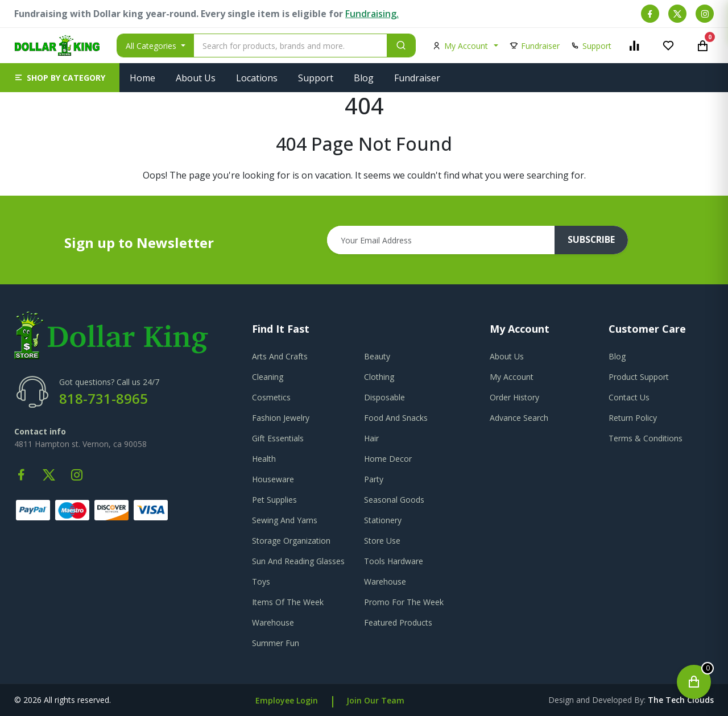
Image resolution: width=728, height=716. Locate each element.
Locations (257, 78)
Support (316, 78)
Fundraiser (417, 78)
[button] (60, 78)
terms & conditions (646, 438)
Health (264, 459)
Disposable (384, 397)
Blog (364, 78)
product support (639, 377)
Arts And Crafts (280, 356)
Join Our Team (375, 700)
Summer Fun (276, 643)
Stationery (383, 520)
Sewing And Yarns (285, 520)
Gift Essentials (278, 438)
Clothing (379, 377)
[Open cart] (694, 682)
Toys (261, 582)
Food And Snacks (396, 418)
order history (514, 397)
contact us (629, 397)
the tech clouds (681, 700)
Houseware (273, 479)
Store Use (382, 541)
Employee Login (287, 700)
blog (617, 356)
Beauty (377, 356)
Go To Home (364, 189)
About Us (196, 78)
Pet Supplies (274, 500)
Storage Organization (291, 541)
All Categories (152, 46)
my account (512, 377)
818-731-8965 (104, 398)
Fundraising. (372, 14)
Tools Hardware (394, 561)
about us (507, 356)
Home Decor (388, 459)
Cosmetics (271, 397)
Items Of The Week (288, 602)
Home (142, 78)
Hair (371, 438)
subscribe (592, 240)
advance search (519, 418)
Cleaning (268, 377)
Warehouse (385, 582)
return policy (633, 418)
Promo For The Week (404, 602)
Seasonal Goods (394, 500)
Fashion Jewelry (281, 418)
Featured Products (398, 622)
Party (374, 479)
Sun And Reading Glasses (298, 561)
